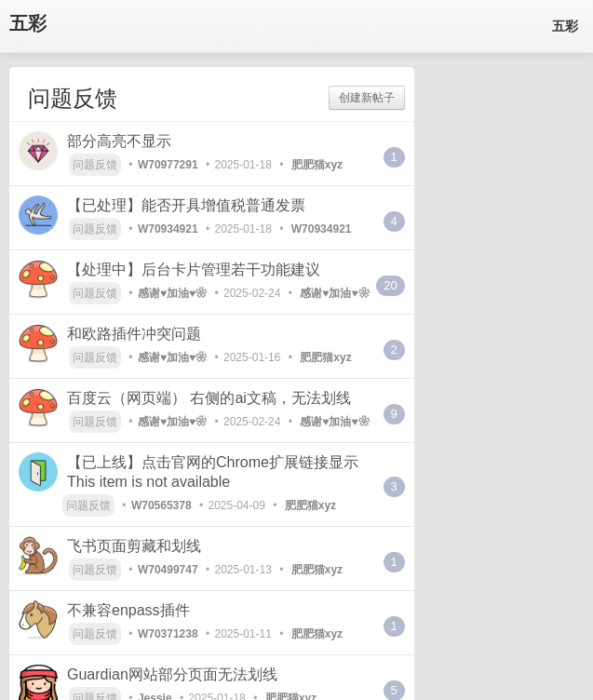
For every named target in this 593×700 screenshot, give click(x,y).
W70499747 (168, 570)
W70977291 (168, 165)
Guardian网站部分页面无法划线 (172, 674)
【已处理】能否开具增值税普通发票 (186, 205)
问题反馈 (95, 165)
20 (390, 285)
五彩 (28, 24)
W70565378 (162, 505)
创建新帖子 (367, 98)
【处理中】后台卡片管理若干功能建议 (194, 269)
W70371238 (168, 634)
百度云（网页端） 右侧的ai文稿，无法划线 (209, 398)
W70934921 (168, 229)
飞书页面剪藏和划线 (134, 546)
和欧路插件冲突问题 (134, 334)
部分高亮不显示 (119, 141)
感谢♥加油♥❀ (172, 293)
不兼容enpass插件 (128, 610)
